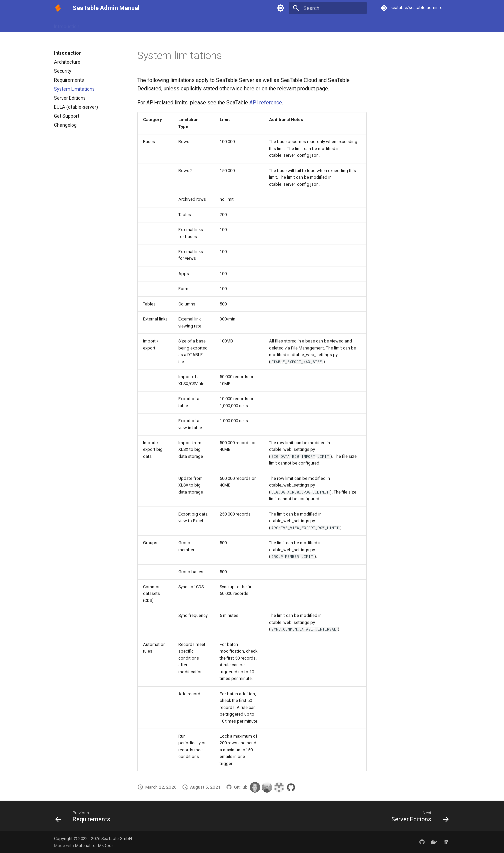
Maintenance (239, 24)
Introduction (67, 24)
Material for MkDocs (94, 845)
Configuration (133, 24)
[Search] (328, 8)
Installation (99, 24)
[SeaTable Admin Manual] (58, 8)
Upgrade (208, 24)
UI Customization (173, 24)
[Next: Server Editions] (418, 818)
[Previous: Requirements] (85, 818)
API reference (266, 103)
